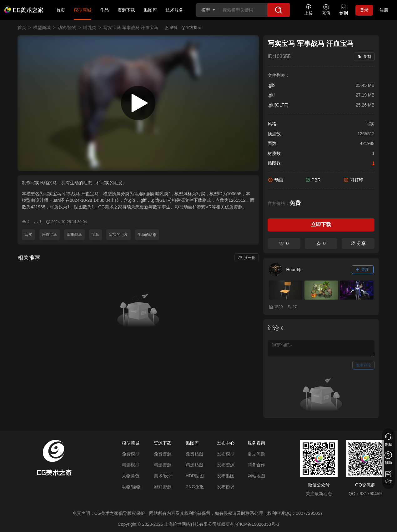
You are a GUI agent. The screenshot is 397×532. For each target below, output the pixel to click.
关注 (363, 270)
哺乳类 (90, 27)
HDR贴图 (195, 476)
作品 (104, 10)
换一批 (246, 258)
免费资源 (163, 454)
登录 (364, 10)
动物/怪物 (67, 27)
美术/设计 (163, 476)
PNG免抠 (195, 487)
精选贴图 (194, 465)
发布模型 (226, 454)
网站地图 (256, 476)
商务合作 (256, 465)
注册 (384, 10)
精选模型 (131, 465)
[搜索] (279, 10)
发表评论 (364, 365)
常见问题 (256, 454)
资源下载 (126, 10)
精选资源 (163, 465)
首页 (61, 10)
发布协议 (226, 487)
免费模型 (131, 454)
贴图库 (150, 10)
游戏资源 (163, 487)
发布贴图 (226, 476)
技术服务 (174, 10)
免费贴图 (194, 454)
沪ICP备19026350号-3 (257, 524)
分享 (358, 243)
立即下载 (321, 224)
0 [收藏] (321, 243)
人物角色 (131, 476)
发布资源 (226, 465)
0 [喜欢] (284, 243)
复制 (364, 57)
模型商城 (83, 10)
